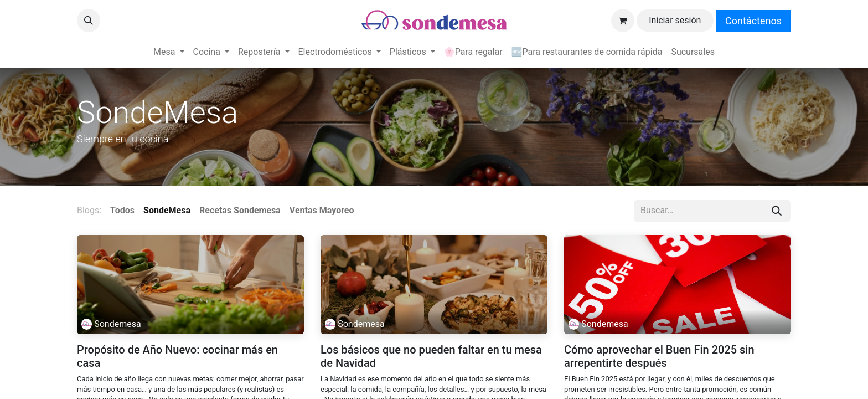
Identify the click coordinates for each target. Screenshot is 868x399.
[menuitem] (169, 52)
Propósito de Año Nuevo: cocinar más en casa (177, 356)
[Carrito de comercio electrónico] (623, 21)
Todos (122, 210)
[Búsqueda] (777, 211)
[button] (89, 21)
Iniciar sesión (675, 20)
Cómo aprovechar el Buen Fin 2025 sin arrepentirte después (659, 356)
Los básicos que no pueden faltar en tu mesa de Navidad (431, 356)
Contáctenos (753, 21)
